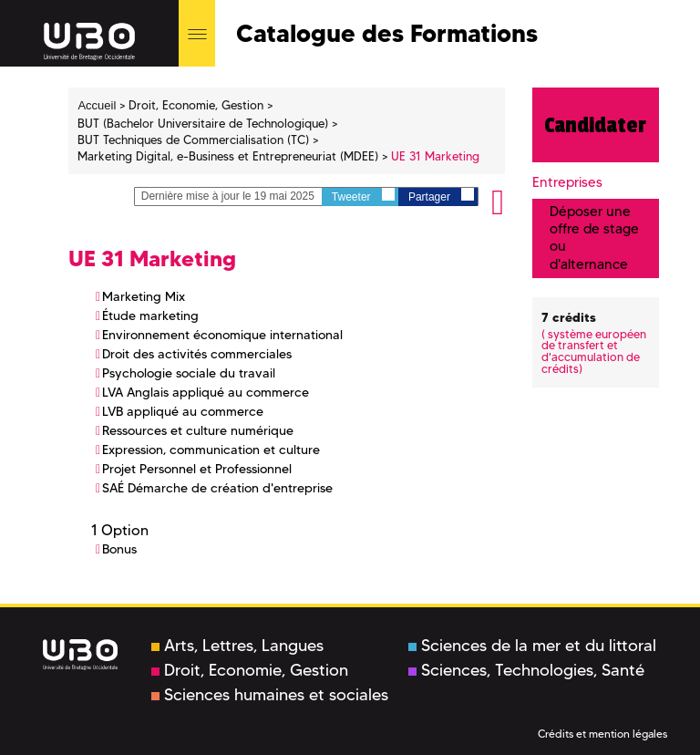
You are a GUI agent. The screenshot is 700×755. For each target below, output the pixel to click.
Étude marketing (150, 315)
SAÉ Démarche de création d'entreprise (217, 488)
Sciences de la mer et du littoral (532, 646)
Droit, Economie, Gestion (250, 670)
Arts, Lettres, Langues (237, 646)
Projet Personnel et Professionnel (197, 469)
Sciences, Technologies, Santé (526, 670)
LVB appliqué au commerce (183, 411)
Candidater (595, 125)
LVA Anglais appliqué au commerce (206, 392)
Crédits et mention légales (602, 734)
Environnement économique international (222, 335)
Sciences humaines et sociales (270, 695)
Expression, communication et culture (211, 450)
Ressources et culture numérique (198, 430)
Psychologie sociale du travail (189, 373)
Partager (441, 196)
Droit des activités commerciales (197, 354)
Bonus (119, 549)
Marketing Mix (144, 296)
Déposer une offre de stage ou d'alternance (594, 238)
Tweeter (363, 196)
